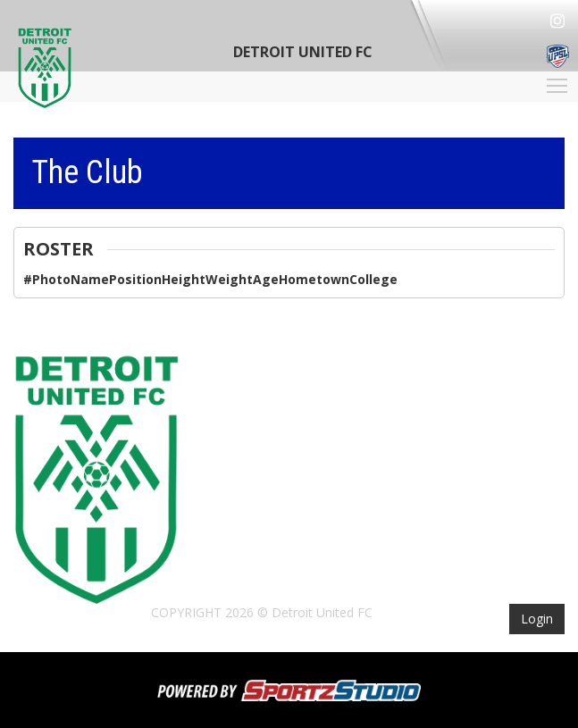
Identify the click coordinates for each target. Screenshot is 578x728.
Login (537, 619)
